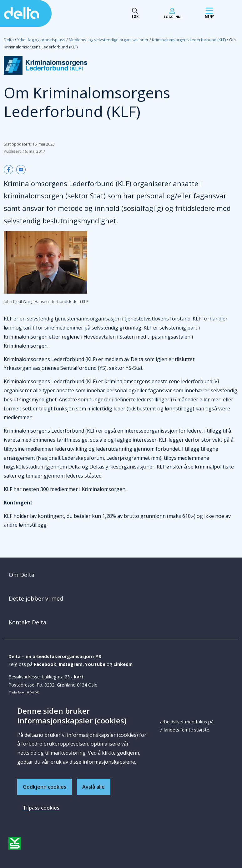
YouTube (95, 664)
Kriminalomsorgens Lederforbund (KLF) (189, 40)
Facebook (45, 664)
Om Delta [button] (22, 575)
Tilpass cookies (41, 807)
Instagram (71, 664)
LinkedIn (123, 664)
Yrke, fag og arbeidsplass (41, 40)
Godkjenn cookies (45, 786)
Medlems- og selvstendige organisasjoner (109, 40)
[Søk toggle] (135, 13)
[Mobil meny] (209, 13)
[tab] (121, 575)
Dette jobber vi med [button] (36, 598)
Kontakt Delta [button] (28, 622)
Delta (9, 40)
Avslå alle (94, 786)
